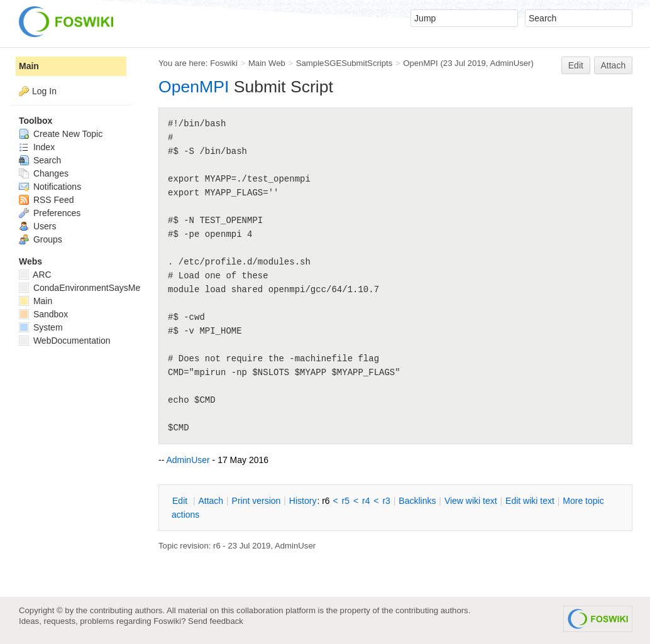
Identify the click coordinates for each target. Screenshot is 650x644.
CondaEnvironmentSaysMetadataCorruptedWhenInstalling (140, 288)
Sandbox (43, 314)
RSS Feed (46, 200)
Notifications (50, 187)
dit (181, 501)
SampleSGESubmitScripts (344, 63)
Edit (576, 65)
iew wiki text (471, 501)
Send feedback (216, 621)
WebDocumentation (65, 341)
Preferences (50, 213)
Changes (44, 173)
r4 (366, 501)
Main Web (267, 63)
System (41, 327)
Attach (614, 65)
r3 (386, 501)
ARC (35, 275)
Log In (44, 91)
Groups (41, 239)
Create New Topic (61, 134)
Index (37, 147)
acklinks (417, 501)
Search (40, 160)
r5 (346, 501)
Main (29, 66)
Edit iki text (530, 501)
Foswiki (224, 63)
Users (37, 226)
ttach (211, 501)
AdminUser (510, 63)
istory (303, 501)
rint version (256, 501)
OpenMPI (421, 63)
